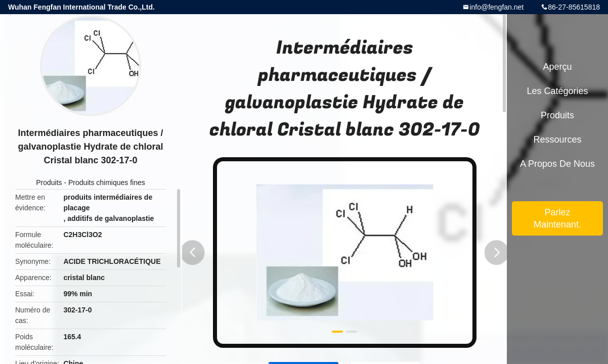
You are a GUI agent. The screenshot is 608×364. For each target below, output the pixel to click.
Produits (49, 183)
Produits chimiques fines (107, 183)
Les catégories (557, 91)
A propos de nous (557, 164)
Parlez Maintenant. (557, 218)
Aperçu (557, 67)
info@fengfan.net (496, 7)
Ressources (557, 140)
